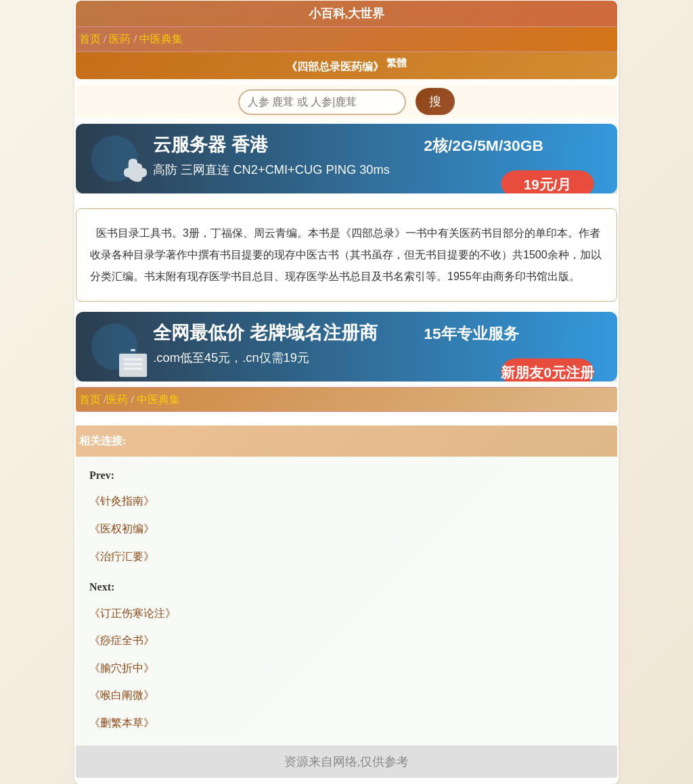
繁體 (397, 63)
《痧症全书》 (122, 640)
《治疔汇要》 (122, 556)
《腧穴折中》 (122, 668)
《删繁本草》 (122, 723)
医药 (120, 39)
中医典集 (161, 39)
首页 (90, 39)
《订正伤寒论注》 (133, 613)
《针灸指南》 (122, 501)
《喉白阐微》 (122, 695)
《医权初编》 (122, 529)
